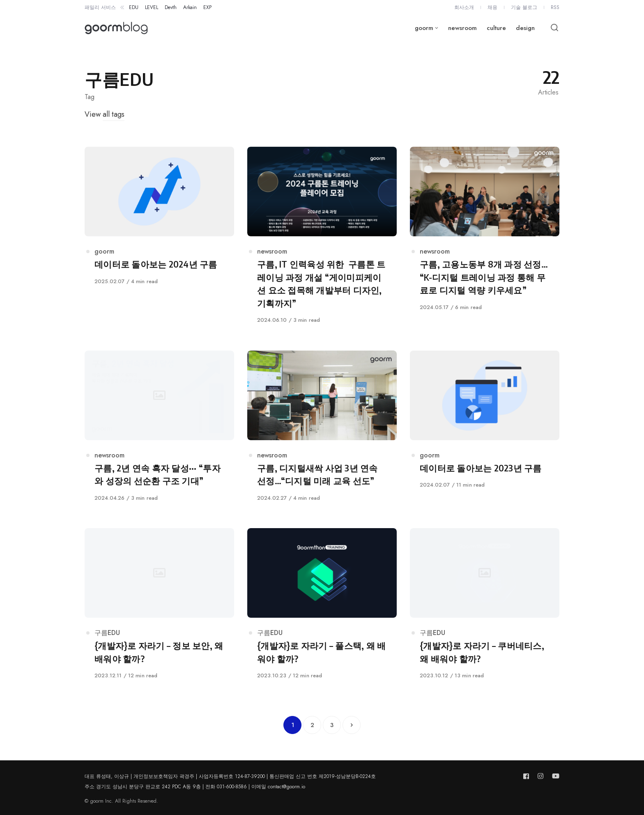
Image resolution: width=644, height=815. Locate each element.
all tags (114, 114)
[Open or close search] (554, 28)
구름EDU (107, 633)
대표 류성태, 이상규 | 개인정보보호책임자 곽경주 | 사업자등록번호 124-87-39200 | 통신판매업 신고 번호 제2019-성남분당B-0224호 (230, 776)
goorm (104, 251)
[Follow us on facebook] (528, 776)
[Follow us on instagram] (540, 776)
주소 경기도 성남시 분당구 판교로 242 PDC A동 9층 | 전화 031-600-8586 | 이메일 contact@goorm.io (195, 787)
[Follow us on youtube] (554, 776)
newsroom (272, 251)
